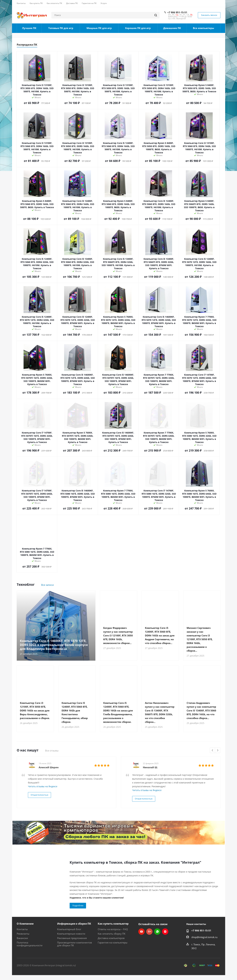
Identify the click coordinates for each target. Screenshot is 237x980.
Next (218, 750)
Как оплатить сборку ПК (112, 934)
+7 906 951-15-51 (177, 12)
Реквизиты (23, 934)
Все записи (48, 585)
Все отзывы (52, 751)
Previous (213, 750)
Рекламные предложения (72, 938)
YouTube (141, 932)
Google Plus (149, 932)
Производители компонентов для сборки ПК (75, 944)
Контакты (22, 929)
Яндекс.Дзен (165, 932)
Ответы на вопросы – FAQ (113, 929)
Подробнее (78, 905)
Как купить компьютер (113, 924)
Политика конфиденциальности (30, 944)
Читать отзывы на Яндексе (43, 786)
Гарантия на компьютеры (113, 942)
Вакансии (22, 938)
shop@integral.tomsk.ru (204, 937)
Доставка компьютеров (111, 938)
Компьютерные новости (71, 934)
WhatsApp (157, 932)
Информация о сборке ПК (74, 924)
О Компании (25, 924)
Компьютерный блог (69, 929)
